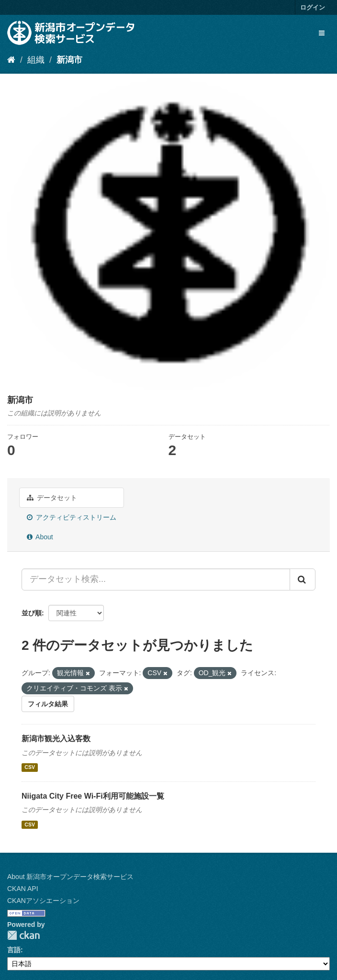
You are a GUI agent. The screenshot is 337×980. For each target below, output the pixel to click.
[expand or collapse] (322, 33)
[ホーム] (11, 60)
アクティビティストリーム (72, 517)
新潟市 (69, 60)
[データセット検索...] (156, 579)
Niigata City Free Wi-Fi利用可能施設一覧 (93, 796)
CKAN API (23, 889)
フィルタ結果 (48, 704)
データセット (52, 498)
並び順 (32, 613)
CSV (30, 768)
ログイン (313, 7)
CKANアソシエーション (43, 901)
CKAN (23, 935)
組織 (36, 60)
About (40, 537)
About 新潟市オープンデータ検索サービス (70, 877)
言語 (14, 950)
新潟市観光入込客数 (56, 739)
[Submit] (303, 579)
